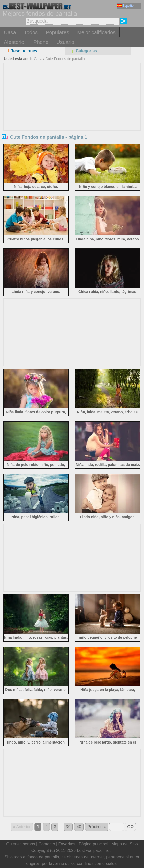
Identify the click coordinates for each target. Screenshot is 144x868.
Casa (10, 32)
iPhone (40, 42)
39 (68, 827)
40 (79, 827)
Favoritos (67, 844)
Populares (57, 32)
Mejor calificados (96, 32)
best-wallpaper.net (94, 851)
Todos (31, 32)
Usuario (65, 42)
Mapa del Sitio (124, 844)
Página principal (93, 844)
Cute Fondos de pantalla (65, 59)
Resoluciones (21, 51)
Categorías (83, 51)
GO (130, 827)
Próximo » (97, 827)
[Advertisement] (72, 102)
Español (126, 6)
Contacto (47, 844)
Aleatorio (14, 42)
